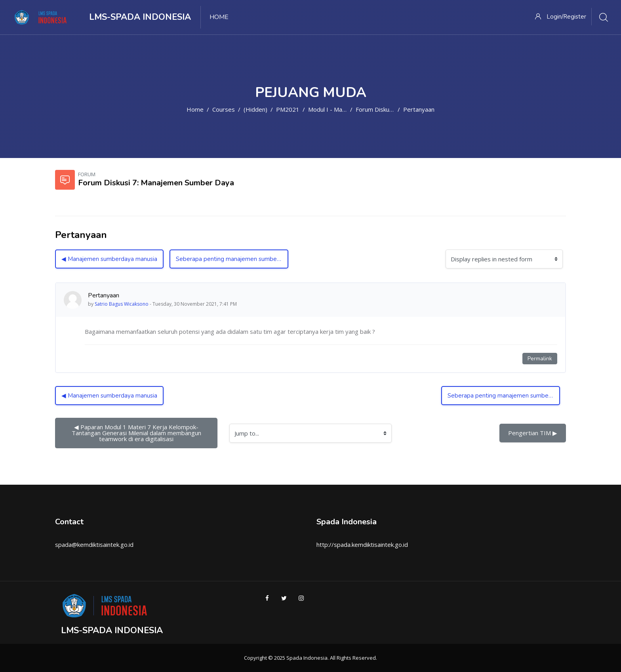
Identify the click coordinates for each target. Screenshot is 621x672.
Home (195, 109)
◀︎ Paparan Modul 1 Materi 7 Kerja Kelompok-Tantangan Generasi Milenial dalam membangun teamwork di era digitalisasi (137, 433)
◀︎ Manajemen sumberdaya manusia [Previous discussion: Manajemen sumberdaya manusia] (109, 259)
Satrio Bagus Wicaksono (122, 304)
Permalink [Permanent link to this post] (540, 359)
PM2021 (288, 109)
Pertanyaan (419, 109)
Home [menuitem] (219, 17)
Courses (224, 109)
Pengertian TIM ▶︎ (533, 433)
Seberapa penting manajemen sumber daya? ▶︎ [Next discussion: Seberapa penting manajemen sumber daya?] (232, 259)
